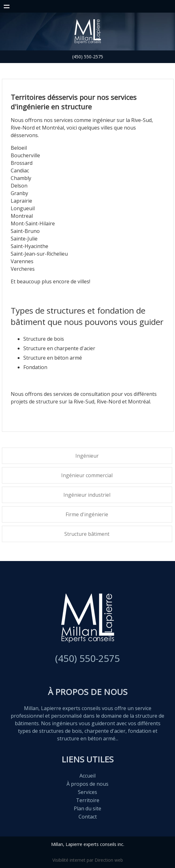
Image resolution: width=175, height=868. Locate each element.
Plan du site (87, 808)
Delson (19, 186)
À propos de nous (87, 784)
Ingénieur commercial (87, 475)
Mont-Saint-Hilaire (33, 223)
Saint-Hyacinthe (29, 246)
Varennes (22, 261)
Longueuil (23, 208)
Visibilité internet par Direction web (88, 860)
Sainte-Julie (24, 239)
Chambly (21, 178)
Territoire (88, 800)
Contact (88, 817)
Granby (19, 193)
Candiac (20, 171)
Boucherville (25, 155)
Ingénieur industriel (87, 495)
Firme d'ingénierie (87, 514)
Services (87, 792)
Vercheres (23, 269)
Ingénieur (87, 456)
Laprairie (21, 201)
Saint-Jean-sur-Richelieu (39, 254)
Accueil (87, 776)
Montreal (22, 216)
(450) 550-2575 (88, 57)
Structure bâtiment (87, 534)
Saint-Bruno (25, 231)
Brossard (22, 163)
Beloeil (19, 148)
